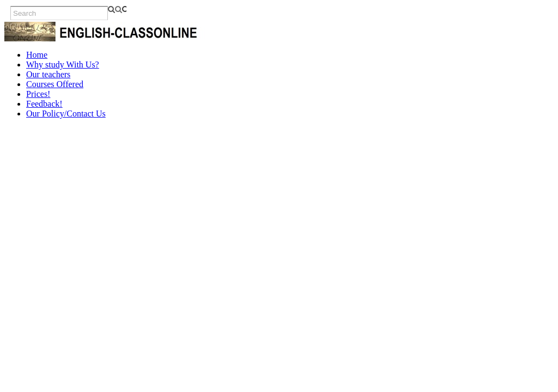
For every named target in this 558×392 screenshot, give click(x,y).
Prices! (38, 94)
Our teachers (48, 74)
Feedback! (44, 104)
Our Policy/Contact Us (66, 114)
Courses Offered (55, 84)
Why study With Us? (63, 65)
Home (37, 55)
